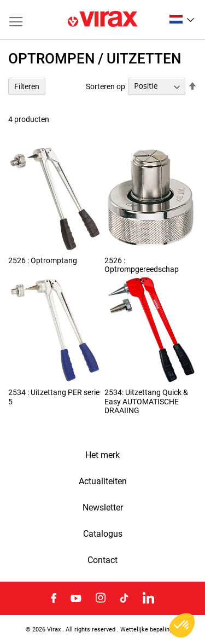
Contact (102, 560)
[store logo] (103, 20)
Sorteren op (106, 86)
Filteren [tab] (27, 86)
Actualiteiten (103, 481)
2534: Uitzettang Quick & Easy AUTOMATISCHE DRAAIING (146, 401)
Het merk (102, 455)
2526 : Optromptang (43, 260)
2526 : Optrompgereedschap (142, 265)
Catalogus (103, 534)
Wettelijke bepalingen (150, 629)
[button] (182, 19)
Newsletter (103, 508)
